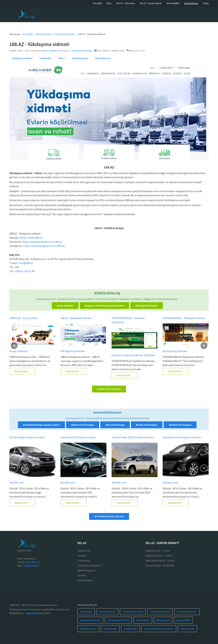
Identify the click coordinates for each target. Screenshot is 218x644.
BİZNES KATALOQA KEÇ (109, 389)
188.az (61, 58)
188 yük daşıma (80, 58)
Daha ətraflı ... (22, 371)
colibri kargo (110, 629)
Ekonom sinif (170, 483)
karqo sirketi (183, 620)
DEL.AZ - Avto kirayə (126, 3)
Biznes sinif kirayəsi (147, 425)
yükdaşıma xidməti (22, 58)
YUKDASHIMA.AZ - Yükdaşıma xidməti (184, 318)
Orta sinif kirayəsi (115, 425)
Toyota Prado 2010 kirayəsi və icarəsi (133, 437)
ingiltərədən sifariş (133, 612)
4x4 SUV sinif (17, 483)
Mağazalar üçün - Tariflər (159, 556)
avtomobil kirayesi (187, 612)
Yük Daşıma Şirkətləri (82, 51)
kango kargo (130, 629)
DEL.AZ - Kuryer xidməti (151, 3)
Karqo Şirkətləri (65, 306)
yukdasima (45, 58)
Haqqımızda (84, 551)
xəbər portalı (32, 613)
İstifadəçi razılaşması (89, 565)
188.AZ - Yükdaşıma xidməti (76, 318)
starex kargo (143, 620)
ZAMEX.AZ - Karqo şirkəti (24, 318)
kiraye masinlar (107, 612)
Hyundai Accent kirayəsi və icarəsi (182, 437)
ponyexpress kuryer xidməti (159, 629)
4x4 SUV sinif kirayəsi (180, 425)
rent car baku (187, 629)
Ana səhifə (97, 3)
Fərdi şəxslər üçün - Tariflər (160, 561)
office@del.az (33, 562)
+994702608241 (31, 566)
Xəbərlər (82, 556)
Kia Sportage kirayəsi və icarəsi (27, 437)
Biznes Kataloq (191, 3)
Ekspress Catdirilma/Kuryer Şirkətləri (104, 306)
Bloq (109, 3)
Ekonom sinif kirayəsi (83, 425)
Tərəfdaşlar (84, 561)
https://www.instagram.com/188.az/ (44, 246)
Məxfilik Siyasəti (86, 570)
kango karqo (163, 620)
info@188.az (26, 263)
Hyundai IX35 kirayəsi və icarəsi (78, 437)
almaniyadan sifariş (118, 620)
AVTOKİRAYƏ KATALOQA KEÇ (109, 516)
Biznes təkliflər (173, 3)
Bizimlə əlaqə (85, 580)
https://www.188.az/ (31, 238)
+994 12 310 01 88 (25, 271)
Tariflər (81, 575)
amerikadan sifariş (160, 612)
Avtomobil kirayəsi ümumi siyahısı (41, 425)
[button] (14, 346)
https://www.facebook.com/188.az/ (42, 242)
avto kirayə (86, 612)
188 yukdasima (103, 58)
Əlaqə (206, 3)
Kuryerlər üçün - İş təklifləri (160, 565)
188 (17, 267)
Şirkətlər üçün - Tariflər (158, 551)
